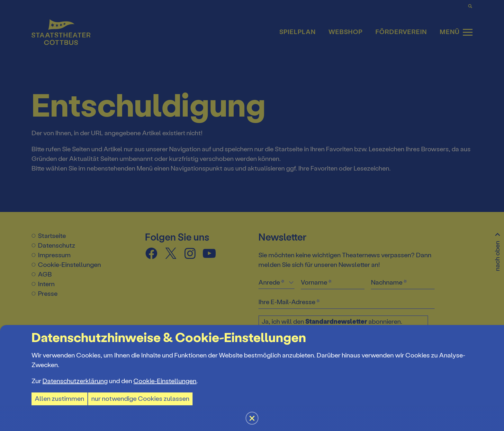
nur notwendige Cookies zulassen (140, 399)
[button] (252, 215)
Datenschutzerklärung (75, 381)
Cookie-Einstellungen (165, 381)
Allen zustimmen (59, 399)
